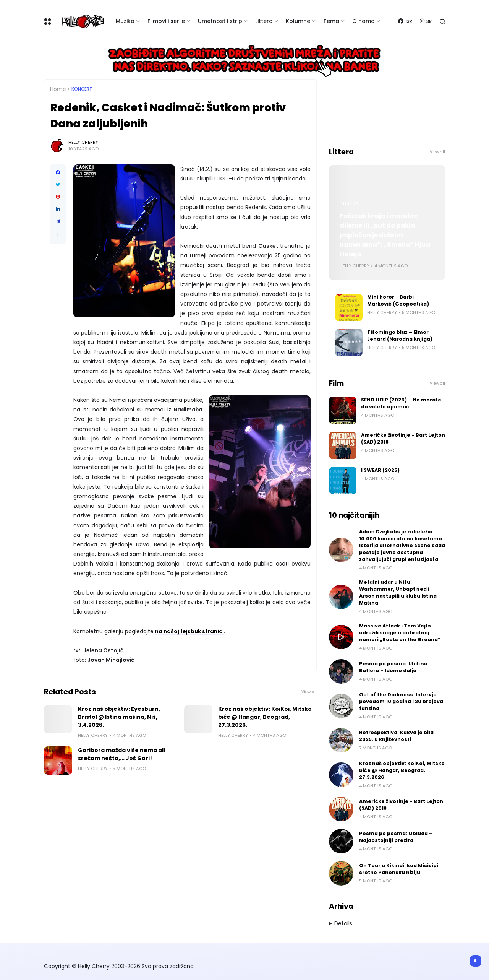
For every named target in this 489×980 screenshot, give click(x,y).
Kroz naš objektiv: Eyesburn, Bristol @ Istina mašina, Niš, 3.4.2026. (119, 717)
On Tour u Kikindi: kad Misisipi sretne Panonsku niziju (399, 869)
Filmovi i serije (166, 21)
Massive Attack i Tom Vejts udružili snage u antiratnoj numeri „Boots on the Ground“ (400, 633)
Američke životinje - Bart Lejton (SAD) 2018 (403, 438)
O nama (364, 21)
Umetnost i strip (220, 21)
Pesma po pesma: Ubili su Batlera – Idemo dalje (393, 667)
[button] (58, 235)
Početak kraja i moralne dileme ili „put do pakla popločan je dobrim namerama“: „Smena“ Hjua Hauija (385, 235)
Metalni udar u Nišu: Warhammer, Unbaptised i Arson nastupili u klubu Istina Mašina (398, 592)
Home (58, 89)
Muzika (125, 21)
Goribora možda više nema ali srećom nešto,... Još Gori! (121, 754)
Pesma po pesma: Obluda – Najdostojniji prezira (396, 837)
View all (309, 692)
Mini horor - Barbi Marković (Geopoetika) (398, 300)
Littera (264, 21)
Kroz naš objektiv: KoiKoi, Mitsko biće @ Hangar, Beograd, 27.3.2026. (265, 717)
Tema (331, 21)
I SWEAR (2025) (380, 470)
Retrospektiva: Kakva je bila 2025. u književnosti (396, 736)
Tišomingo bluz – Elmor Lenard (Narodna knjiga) (400, 336)
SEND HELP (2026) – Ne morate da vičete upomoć (401, 403)
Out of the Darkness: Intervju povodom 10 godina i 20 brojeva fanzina (401, 701)
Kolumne (298, 21)
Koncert (82, 89)
